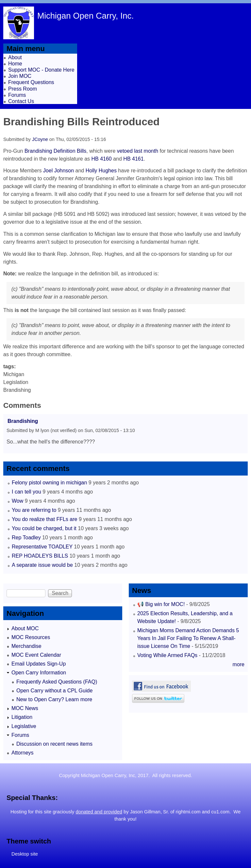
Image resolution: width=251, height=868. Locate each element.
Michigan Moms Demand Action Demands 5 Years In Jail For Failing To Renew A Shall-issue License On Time (188, 638)
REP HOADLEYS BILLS (40, 556)
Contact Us (21, 101)
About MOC (25, 628)
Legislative (24, 726)
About (15, 57)
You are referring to (34, 510)
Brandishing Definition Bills (55, 151)
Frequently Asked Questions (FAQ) (57, 682)
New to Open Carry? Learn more (54, 699)
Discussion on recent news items (54, 744)
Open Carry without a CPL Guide (54, 691)
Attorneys (23, 753)
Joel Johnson (59, 171)
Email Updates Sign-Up (39, 664)
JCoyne (40, 139)
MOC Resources (31, 637)
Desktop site (25, 854)
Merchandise (26, 646)
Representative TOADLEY (42, 547)
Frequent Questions (31, 82)
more (239, 664)
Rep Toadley (26, 538)
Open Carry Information (39, 673)
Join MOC (20, 76)
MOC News (25, 708)
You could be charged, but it (44, 528)
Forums (17, 95)
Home (15, 64)
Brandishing (23, 421)
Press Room (23, 89)
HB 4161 (133, 159)
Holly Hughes (101, 171)
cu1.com (220, 812)
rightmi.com (188, 812)
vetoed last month (138, 151)
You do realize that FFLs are (44, 519)
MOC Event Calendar (36, 655)
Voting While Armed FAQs (167, 655)
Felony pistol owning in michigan (49, 483)
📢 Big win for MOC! (162, 604)
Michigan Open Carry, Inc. (85, 16)
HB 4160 (102, 159)
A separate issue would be (42, 565)
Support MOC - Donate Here (41, 70)
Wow (17, 501)
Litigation (22, 717)
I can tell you (26, 492)
